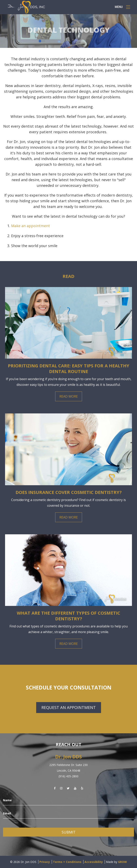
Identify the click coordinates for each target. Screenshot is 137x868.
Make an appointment (31, 226)
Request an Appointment (69, 707)
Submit (69, 832)
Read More (69, 396)
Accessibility (94, 862)
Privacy (45, 862)
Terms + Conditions (67, 862)
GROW (122, 862)
